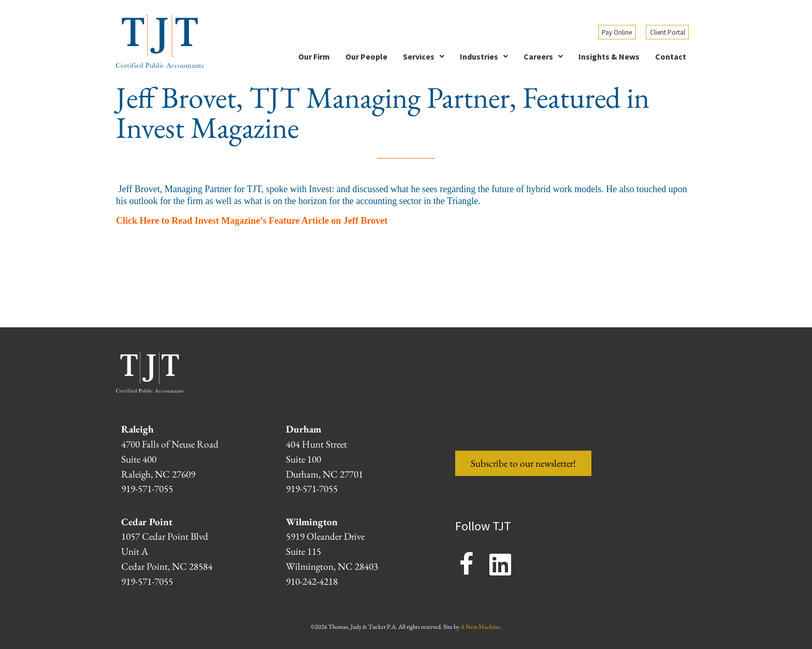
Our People (366, 56)
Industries (484, 56)
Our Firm (314, 56)
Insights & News (609, 56)
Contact (671, 56)
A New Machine (480, 627)
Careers (543, 56)
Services (424, 56)
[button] (424, 56)
